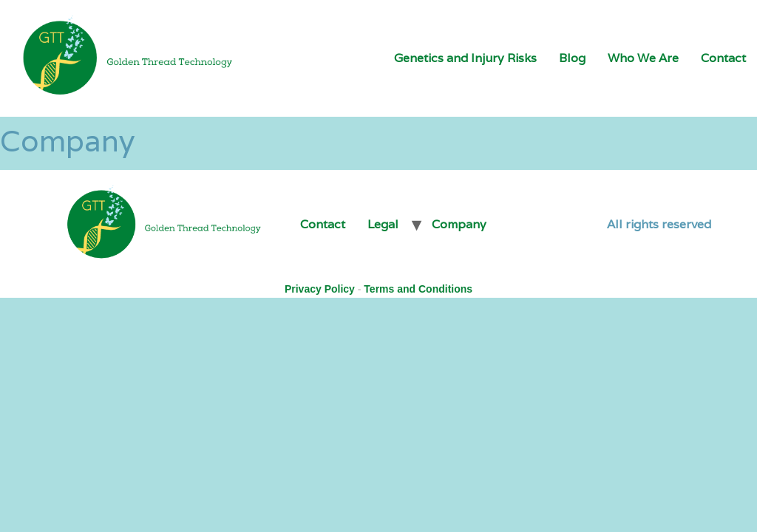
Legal (383, 224)
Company (459, 224)
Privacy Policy (320, 289)
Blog (572, 58)
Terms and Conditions (418, 289)
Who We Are (643, 58)
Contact (723, 58)
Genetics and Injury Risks (465, 58)
